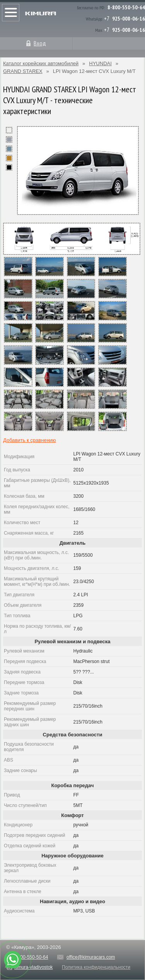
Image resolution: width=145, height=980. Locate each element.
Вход (40, 43)
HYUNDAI (100, 63)
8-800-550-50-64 (126, 7)
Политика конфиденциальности (96, 967)
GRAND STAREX (23, 71)
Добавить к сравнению (30, 440)
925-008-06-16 (129, 19)
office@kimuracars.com (91, 957)
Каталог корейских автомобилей (41, 63)
